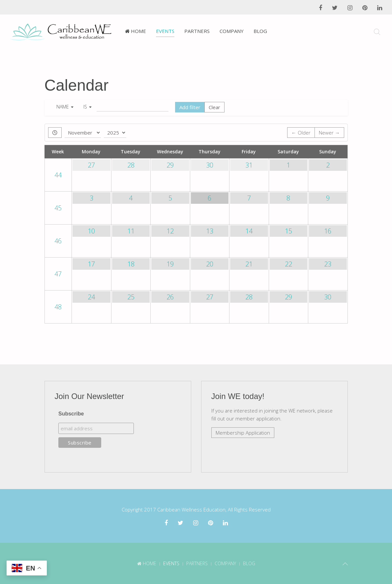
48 (58, 307)
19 (170, 264)
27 (91, 165)
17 (91, 264)
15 (288, 231)
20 (210, 264)
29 (170, 165)
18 (131, 264)
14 (249, 231)
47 (58, 274)
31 (249, 165)
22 (288, 264)
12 (170, 231)
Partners (197, 31)
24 (91, 297)
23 (328, 264)
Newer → (329, 133)
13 (210, 231)
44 (58, 175)
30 (210, 165)
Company (232, 31)
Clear (214, 107)
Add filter (190, 107)
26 (170, 297)
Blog (260, 31)
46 (58, 241)
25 (131, 297)
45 (58, 208)
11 (131, 231)
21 (249, 264)
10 (91, 231)
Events (165, 31)
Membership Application (243, 432)
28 (131, 165)
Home (136, 31)
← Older (301, 133)
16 (328, 231)
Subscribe (71, 413)
